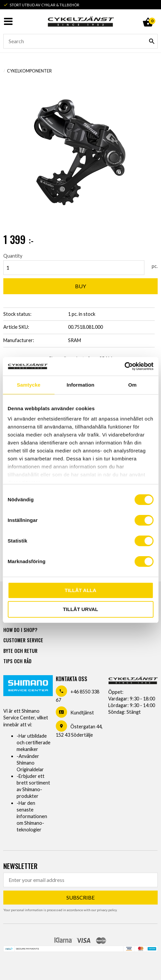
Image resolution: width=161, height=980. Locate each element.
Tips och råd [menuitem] (17, 661)
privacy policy (107, 910)
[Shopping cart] (148, 15)
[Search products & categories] (80, 41)
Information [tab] (81, 385)
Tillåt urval (80, 609)
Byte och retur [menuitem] (20, 651)
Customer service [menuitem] (23, 640)
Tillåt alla (80, 590)
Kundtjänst (82, 713)
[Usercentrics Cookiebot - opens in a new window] (124, 366)
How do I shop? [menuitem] (20, 630)
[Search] (152, 41)
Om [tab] (132, 385)
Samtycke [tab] (29, 385)
